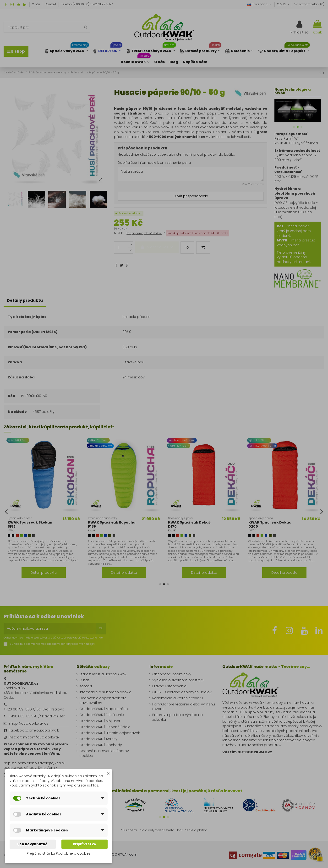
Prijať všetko (85, 844)
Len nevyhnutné (33, 844)
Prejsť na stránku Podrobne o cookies (59, 853)
